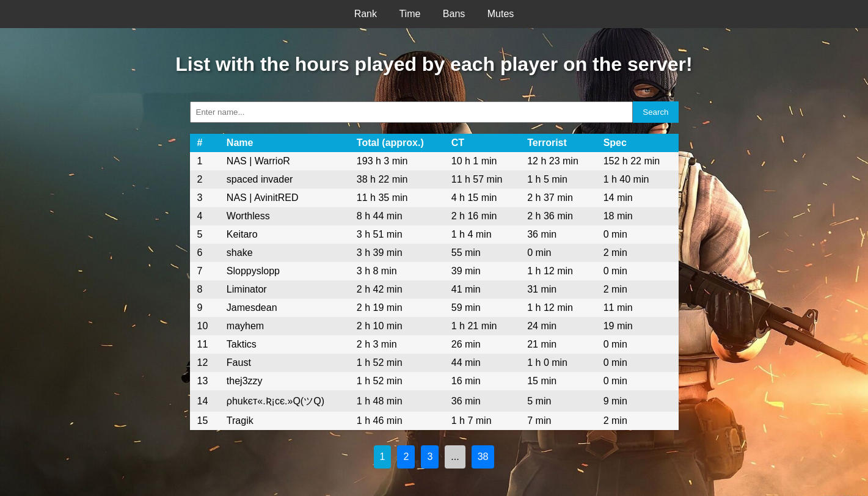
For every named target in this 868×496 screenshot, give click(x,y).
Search (655, 112)
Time (410, 14)
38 (483, 457)
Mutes (501, 14)
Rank (366, 14)
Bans (454, 14)
